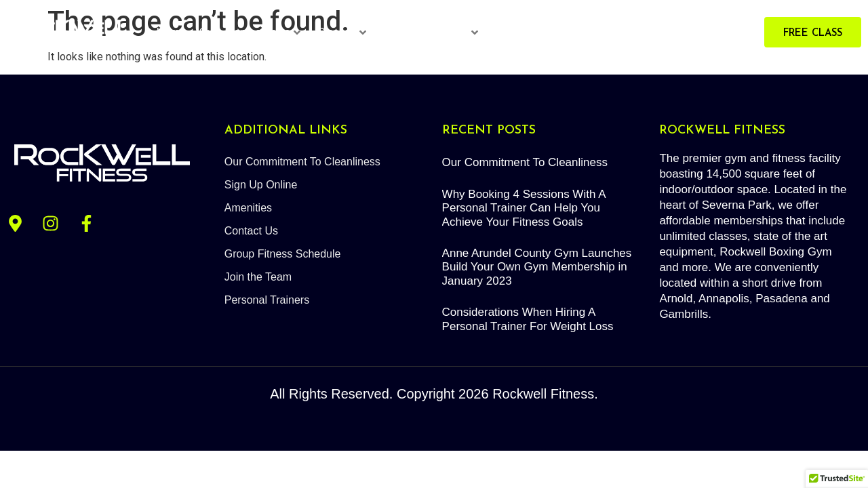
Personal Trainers (431, 32)
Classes (342, 32)
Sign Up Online (261, 185)
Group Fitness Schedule (283, 254)
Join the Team (258, 277)
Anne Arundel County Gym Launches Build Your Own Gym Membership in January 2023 (537, 267)
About (612, 32)
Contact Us (251, 231)
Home (171, 32)
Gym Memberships (249, 32)
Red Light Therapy (539, 32)
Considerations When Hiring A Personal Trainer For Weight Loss (528, 319)
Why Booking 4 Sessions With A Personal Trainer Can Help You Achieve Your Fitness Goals (524, 208)
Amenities (248, 208)
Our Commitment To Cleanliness (302, 162)
